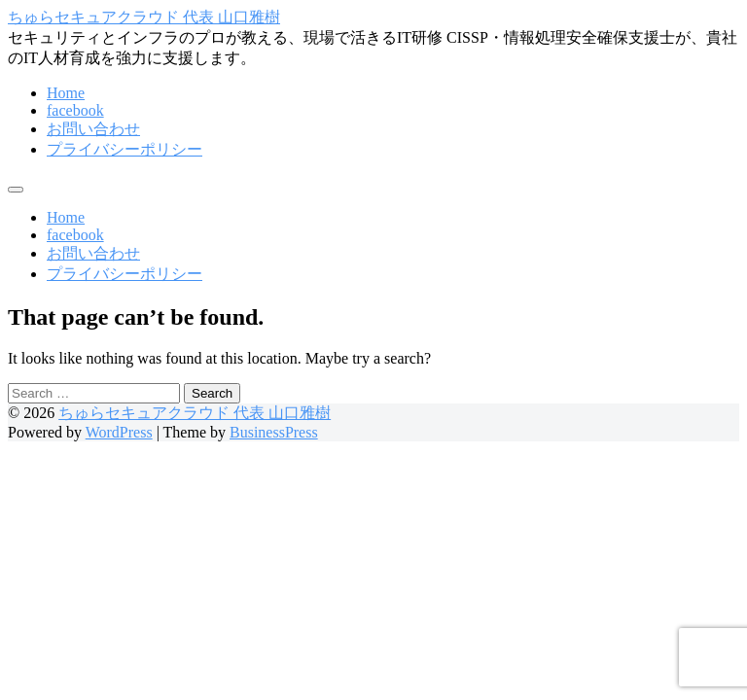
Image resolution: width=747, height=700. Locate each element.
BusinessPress (274, 432)
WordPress (119, 432)
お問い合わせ (93, 129)
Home (66, 93)
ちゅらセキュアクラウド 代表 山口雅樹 (144, 17)
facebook (75, 110)
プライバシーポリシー (124, 149)
